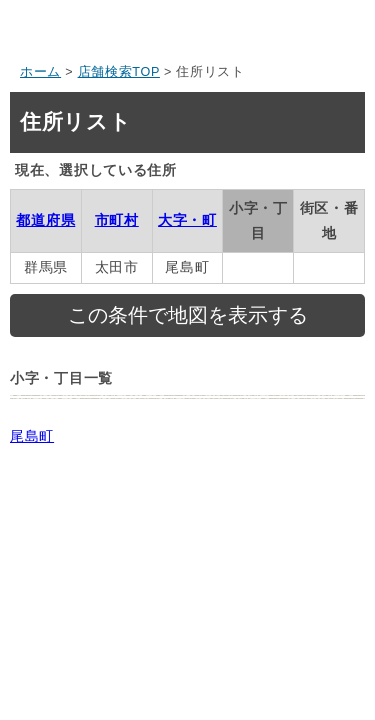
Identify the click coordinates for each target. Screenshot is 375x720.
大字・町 (187, 220)
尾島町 (32, 436)
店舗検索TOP (119, 72)
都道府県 (45, 220)
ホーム (40, 72)
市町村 (117, 220)
